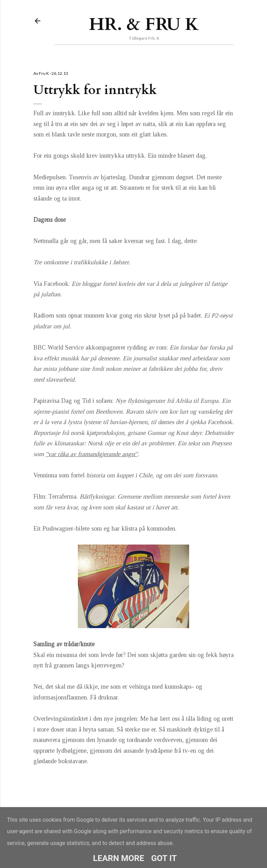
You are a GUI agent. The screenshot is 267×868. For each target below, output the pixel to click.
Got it (164, 858)
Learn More (118, 858)
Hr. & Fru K (144, 24)
